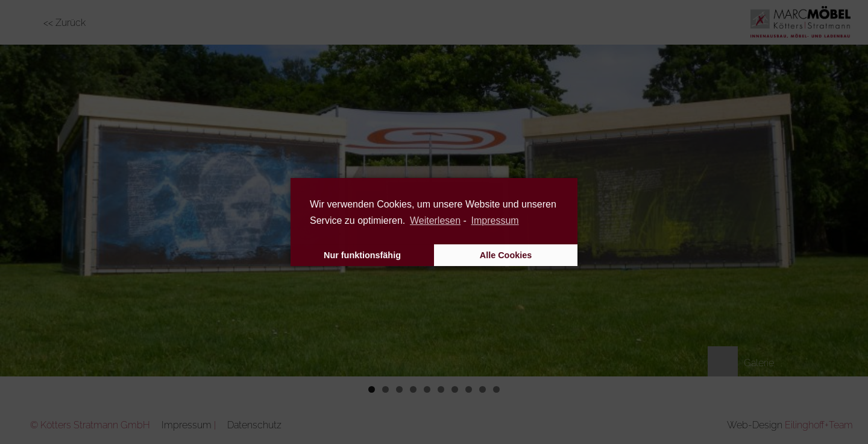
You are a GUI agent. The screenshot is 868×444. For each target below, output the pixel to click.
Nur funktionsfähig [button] (362, 255)
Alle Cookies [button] (506, 255)
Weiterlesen (435, 220)
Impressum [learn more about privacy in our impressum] (495, 220)
